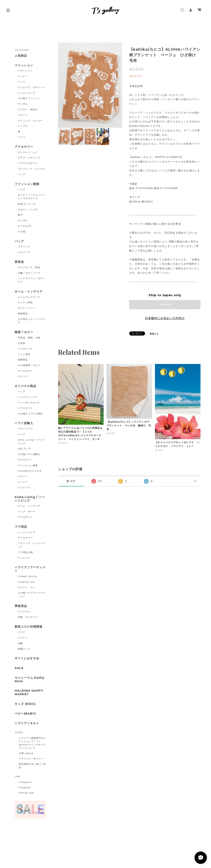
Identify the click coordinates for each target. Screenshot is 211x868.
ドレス (22, 82)
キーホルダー (25, 226)
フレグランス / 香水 (29, 267)
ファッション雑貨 (27, 184)
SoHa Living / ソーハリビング (30, 499)
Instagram (25, 782)
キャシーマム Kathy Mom (29, 680)
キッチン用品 (25, 302)
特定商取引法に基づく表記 (32, 766)
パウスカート (25, 408)
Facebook (25, 787)
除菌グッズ (24, 649)
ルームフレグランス (29, 297)
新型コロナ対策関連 (29, 627)
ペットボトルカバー (29, 402)
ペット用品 (24, 354)
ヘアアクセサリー (28, 163)
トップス (23, 126)
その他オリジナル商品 (30, 414)
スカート (23, 115)
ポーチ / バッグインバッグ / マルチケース (32, 197)
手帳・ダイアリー (28, 617)
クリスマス (24, 612)
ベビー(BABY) (25, 714)
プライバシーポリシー (31, 759)
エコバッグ (24, 252)
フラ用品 (21, 527)
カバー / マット (27, 308)
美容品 (19, 262)
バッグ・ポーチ (27, 511)
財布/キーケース (27, 204)
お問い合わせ (26, 753)
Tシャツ (22, 76)
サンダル (23, 104)
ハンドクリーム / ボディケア (32, 280)
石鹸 (20, 643)
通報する (154, 334)
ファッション (24, 65)
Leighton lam (26, 582)
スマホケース (25, 349)
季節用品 (21, 606)
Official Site (26, 793)
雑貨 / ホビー (24, 332)
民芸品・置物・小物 (29, 338)
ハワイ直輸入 (24, 423)
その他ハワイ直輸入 (29, 454)
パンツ (22, 137)
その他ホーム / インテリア (32, 321)
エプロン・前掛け (28, 109)
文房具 (22, 343)
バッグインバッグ (28, 397)
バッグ (22, 189)
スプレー (23, 638)
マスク (22, 632)
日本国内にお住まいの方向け (165, 318)
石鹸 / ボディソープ (29, 273)
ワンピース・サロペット (32, 87)
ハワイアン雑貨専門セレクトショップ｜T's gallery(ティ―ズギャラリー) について (32, 743)
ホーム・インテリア (29, 292)
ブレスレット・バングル (32, 169)
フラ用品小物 (25, 552)
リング (22, 174)
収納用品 (23, 314)
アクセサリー (24, 147)
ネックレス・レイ (28, 152)
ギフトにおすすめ (27, 658)
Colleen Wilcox (27, 576)
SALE (19, 668)
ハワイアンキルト (27, 723)
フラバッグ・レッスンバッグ (32, 545)
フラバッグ (24, 247)
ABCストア (24, 449)
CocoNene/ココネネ (30, 471)
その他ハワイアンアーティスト (32, 595)
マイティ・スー (27, 587)
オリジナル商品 (25, 386)
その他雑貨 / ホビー (29, 365)
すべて (71, 481)
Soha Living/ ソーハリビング (31, 442)
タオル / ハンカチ (28, 209)
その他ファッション (29, 98)
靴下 (20, 215)
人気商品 (21, 56)
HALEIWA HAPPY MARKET (29, 693)
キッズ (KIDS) (25, 704)
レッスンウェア (27, 93)
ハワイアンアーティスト (30, 569)
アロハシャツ (25, 71)
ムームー (23, 482)
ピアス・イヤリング (29, 158)
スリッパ (23, 376)
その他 (22, 232)
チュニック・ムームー (30, 120)
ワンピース (24, 487)
